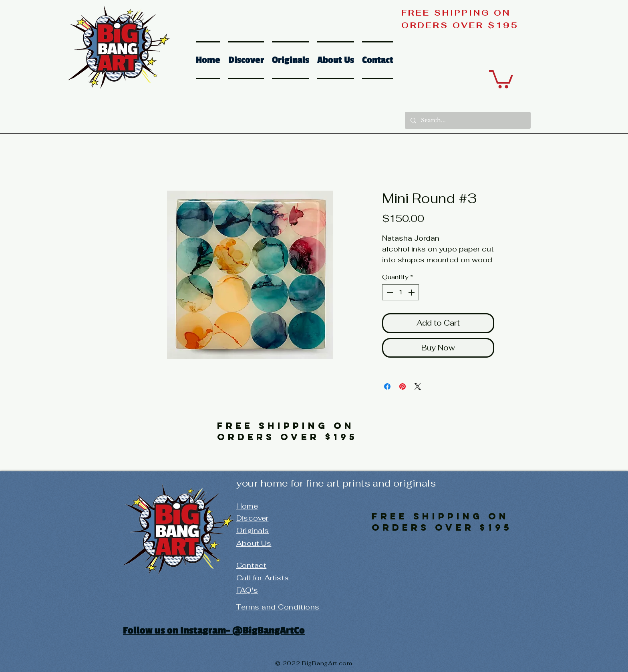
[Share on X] (418, 386)
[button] (501, 78)
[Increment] (412, 292)
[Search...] (467, 120)
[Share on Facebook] (387, 386)
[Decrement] (389, 292)
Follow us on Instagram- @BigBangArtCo (214, 630)
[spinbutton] (401, 292)
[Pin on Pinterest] (403, 386)
